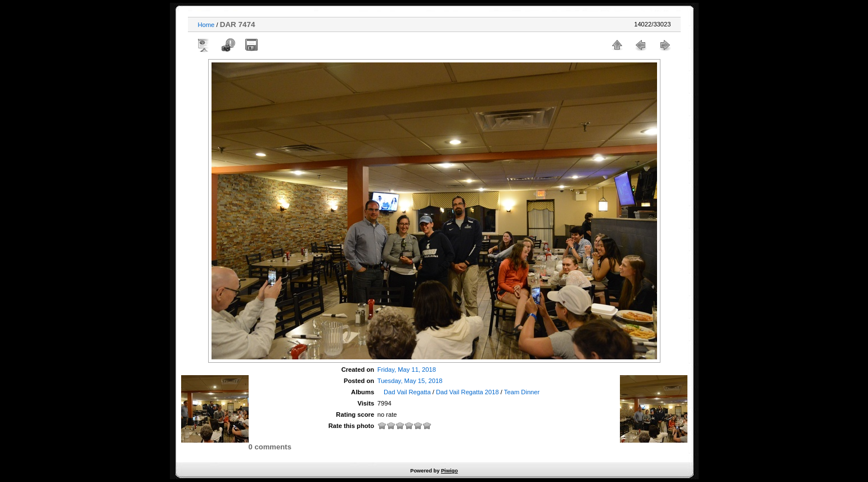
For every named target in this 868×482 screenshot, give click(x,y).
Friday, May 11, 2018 (407, 370)
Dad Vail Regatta (407, 392)
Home (206, 25)
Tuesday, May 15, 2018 (410, 381)
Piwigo (449, 471)
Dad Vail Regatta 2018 (467, 392)
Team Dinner (522, 392)
